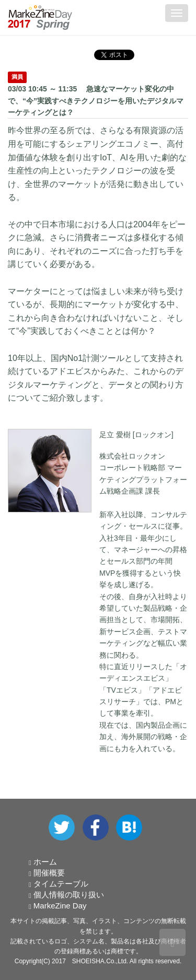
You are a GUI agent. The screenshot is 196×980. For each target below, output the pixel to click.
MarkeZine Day (60, 906)
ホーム (45, 862)
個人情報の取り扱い (69, 895)
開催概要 (49, 873)
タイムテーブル (61, 884)
